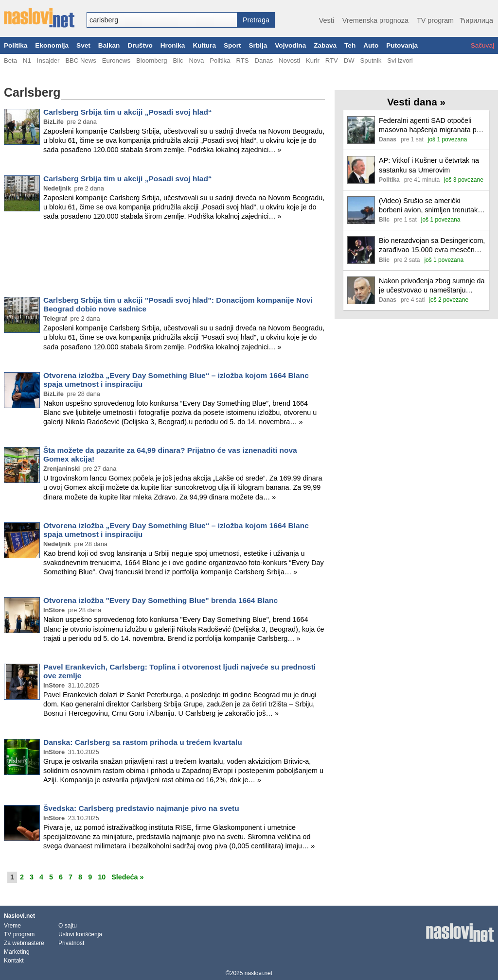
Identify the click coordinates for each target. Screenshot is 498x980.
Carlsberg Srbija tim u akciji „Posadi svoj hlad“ (128, 112)
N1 (27, 60)
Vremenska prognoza (375, 20)
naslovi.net (258, 973)
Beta (10, 60)
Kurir (313, 60)
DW (349, 60)
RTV (332, 60)
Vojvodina (290, 45)
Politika (16, 45)
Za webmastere (24, 943)
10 (102, 877)
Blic (178, 60)
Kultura (204, 45)
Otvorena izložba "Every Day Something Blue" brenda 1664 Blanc (160, 600)
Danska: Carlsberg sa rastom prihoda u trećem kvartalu (143, 742)
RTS (242, 60)
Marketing (17, 952)
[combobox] (162, 20)
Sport (232, 45)
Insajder (48, 60)
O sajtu (68, 926)
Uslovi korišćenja (80, 934)
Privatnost (71, 943)
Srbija (258, 45)
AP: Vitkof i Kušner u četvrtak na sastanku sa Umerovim (429, 165)
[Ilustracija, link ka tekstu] (361, 131)
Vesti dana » (416, 102)
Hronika (173, 45)
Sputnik (371, 60)
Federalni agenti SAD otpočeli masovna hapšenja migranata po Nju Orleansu (430, 126)
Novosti (289, 60)
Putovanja (402, 45)
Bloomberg (151, 60)
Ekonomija (52, 45)
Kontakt (14, 961)
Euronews (116, 60)
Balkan (109, 45)
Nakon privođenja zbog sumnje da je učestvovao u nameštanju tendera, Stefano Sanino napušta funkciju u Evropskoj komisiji (432, 286)
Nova (197, 60)
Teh (350, 45)
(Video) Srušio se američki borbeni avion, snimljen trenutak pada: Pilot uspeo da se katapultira (428, 206)
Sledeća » (127, 877)
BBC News (80, 60)
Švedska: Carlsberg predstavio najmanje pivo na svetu (141, 808)
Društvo (140, 45)
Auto (371, 45)
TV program (435, 20)
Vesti (327, 20)
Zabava (325, 45)
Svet (83, 45)
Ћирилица (476, 20)
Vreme (12, 926)
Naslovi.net (19, 916)
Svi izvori (400, 60)
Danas (264, 60)
